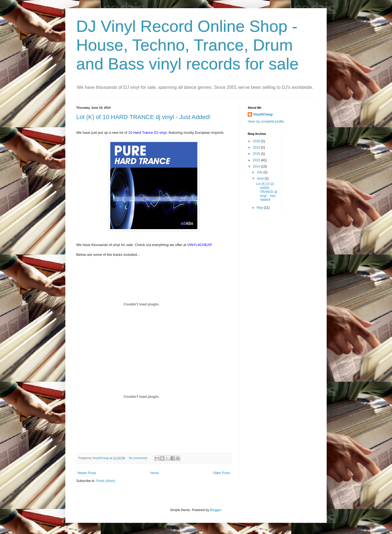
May (260, 208)
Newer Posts (87, 473)
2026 (257, 141)
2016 (257, 154)
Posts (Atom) (105, 481)
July (260, 172)
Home (155, 473)
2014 (257, 166)
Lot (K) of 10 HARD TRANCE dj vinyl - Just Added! (143, 117)
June (261, 178)
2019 (257, 147)
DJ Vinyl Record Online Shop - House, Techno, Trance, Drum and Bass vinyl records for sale (187, 45)
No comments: (139, 458)
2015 (257, 160)
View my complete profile (266, 122)
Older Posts (221, 473)
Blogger (215, 510)
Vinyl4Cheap (263, 114)
